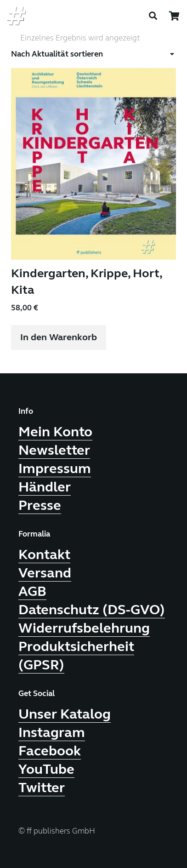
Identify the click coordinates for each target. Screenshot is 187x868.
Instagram (52, 732)
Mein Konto (55, 432)
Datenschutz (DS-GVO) (92, 610)
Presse (40, 505)
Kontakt (44, 554)
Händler (45, 487)
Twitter (42, 788)
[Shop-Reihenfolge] (93, 54)
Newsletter (54, 450)
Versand (45, 573)
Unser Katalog (65, 714)
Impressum (55, 468)
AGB (32, 591)
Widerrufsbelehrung (84, 628)
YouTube (46, 769)
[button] (59, 337)
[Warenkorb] (174, 16)
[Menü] (137, 16)
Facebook (50, 751)
